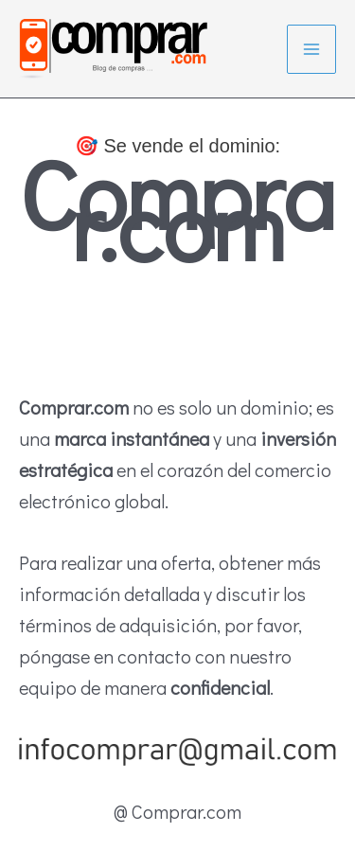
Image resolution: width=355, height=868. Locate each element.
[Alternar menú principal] (311, 49)
